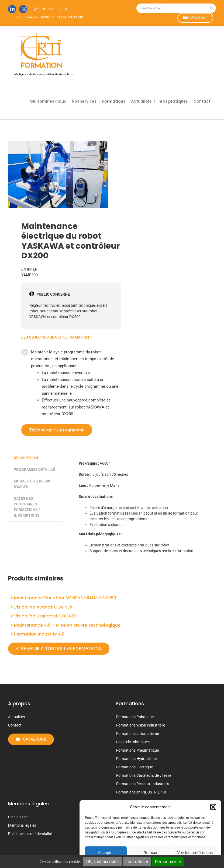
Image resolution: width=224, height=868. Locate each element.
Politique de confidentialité (30, 834)
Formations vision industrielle (141, 725)
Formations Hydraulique (136, 759)
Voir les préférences (195, 852)
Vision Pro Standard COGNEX (44, 616)
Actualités (16, 717)
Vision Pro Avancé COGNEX (42, 607)
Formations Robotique (135, 717)
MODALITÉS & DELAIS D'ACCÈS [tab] (33, 484)
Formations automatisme (137, 734)
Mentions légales (22, 825)
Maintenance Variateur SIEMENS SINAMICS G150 (63, 598)
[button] (213, 807)
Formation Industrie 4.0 (38, 634)
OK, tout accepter (102, 862)
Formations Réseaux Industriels (143, 784)
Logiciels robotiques (133, 742)
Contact (15, 725)
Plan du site (18, 817)
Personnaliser (168, 862)
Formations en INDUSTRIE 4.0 (141, 792)
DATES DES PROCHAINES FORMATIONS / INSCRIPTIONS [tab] (27, 507)
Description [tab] (26, 458)
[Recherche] (212, 8)
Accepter (106, 852)
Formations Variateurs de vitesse (144, 775)
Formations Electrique (135, 767)
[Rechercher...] (172, 8)
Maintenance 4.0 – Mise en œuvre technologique (66, 625)
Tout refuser (137, 862)
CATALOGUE (195, 18)
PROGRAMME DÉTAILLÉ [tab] (34, 470)
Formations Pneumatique (137, 750)
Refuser (151, 852)
